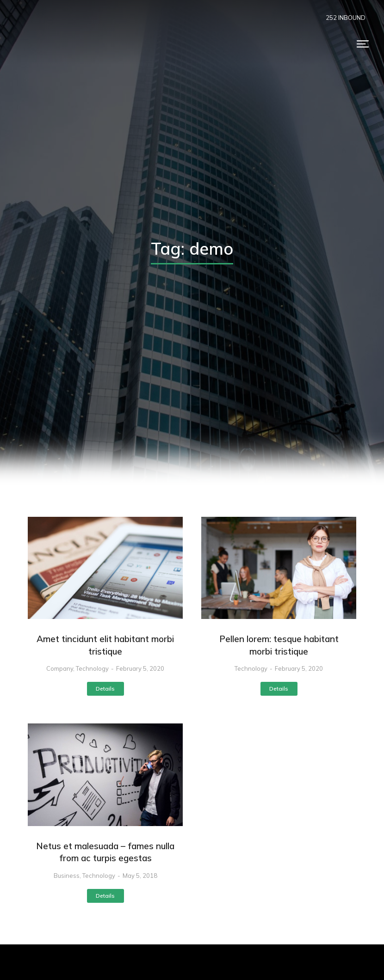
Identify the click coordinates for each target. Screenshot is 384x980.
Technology (92, 668)
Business (67, 876)
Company (60, 668)
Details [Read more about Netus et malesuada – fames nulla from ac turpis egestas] (105, 896)
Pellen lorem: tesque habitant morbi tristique (279, 645)
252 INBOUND (346, 18)
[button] (363, 44)
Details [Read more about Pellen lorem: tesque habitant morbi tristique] (279, 689)
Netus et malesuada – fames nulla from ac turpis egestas (105, 852)
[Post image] (105, 568)
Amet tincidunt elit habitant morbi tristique (105, 645)
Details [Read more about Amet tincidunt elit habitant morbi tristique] (105, 689)
